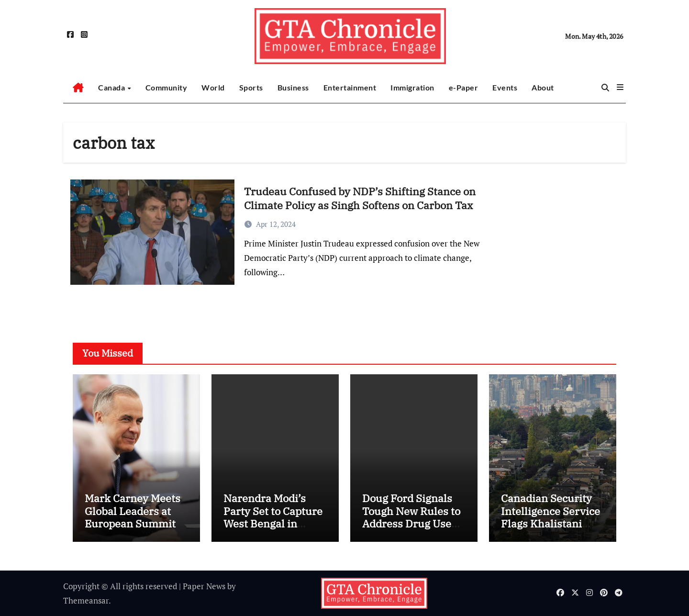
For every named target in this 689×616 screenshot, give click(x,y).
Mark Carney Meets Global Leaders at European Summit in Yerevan (136, 517)
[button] (620, 87)
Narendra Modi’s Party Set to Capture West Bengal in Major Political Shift (273, 517)
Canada (112, 87)
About (543, 87)
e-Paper (464, 87)
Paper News (204, 586)
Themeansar (86, 600)
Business (293, 87)
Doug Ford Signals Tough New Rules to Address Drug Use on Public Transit (411, 517)
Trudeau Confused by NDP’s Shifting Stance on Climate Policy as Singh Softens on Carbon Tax (360, 198)
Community (167, 87)
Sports (251, 87)
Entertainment (350, 87)
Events (505, 87)
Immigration (412, 87)
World (213, 87)
